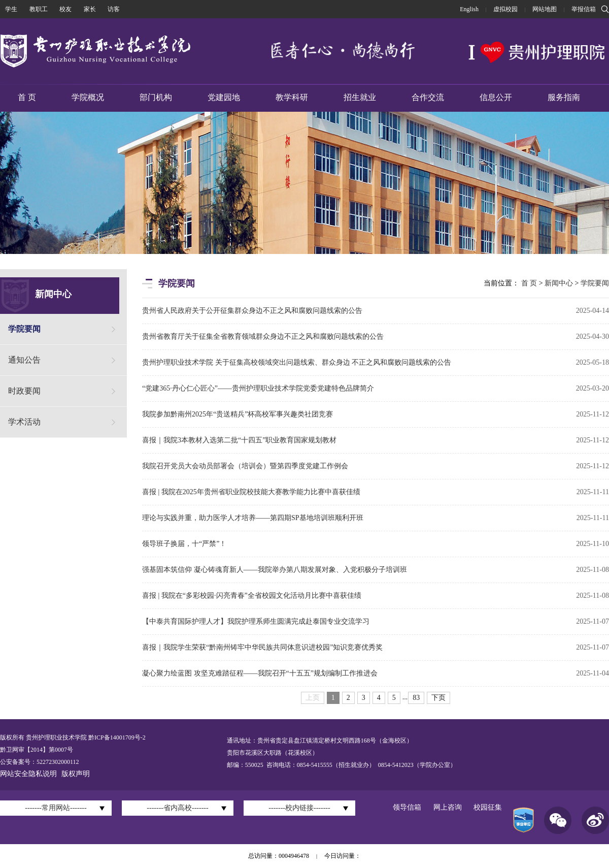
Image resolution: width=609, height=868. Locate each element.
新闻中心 (559, 283)
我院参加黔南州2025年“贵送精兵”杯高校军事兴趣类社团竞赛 (238, 414)
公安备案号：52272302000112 (40, 762)
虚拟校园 (505, 9)
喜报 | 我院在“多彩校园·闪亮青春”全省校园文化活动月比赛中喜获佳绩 (252, 596)
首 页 (27, 97)
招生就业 (360, 97)
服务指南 (564, 97)
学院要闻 (24, 329)
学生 (11, 9)
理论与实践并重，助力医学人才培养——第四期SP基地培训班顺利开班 (253, 518)
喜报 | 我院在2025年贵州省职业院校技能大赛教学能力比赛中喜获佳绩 (251, 492)
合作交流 (428, 97)
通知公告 (24, 360)
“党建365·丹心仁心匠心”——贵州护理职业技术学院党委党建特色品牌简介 (258, 388)
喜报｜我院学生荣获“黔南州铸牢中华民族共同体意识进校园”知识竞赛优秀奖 (262, 647)
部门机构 (156, 97)
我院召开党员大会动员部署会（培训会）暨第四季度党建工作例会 (245, 466)
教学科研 (292, 97)
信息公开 (496, 97)
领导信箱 (407, 807)
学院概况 (88, 97)
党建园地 (224, 97)
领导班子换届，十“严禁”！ (184, 544)
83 (416, 698)
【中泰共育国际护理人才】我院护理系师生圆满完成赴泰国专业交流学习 (256, 621)
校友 (65, 9)
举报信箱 (584, 9)
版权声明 (76, 774)
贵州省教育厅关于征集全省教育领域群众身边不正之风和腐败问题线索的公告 (263, 336)
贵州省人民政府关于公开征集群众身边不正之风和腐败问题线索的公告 (252, 311)
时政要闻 (24, 391)
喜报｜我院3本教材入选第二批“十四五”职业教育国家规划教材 (239, 440)
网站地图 (545, 9)
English (469, 9)
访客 (114, 9)
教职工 (39, 9)
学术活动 (24, 422)
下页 (438, 698)
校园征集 (488, 807)
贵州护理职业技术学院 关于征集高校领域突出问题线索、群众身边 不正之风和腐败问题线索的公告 (297, 362)
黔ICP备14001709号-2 (116, 737)
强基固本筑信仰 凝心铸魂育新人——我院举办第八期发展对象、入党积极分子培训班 (275, 570)
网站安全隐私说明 (28, 774)
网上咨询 (448, 807)
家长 (90, 9)
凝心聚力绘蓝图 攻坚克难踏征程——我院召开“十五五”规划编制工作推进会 (260, 673)
